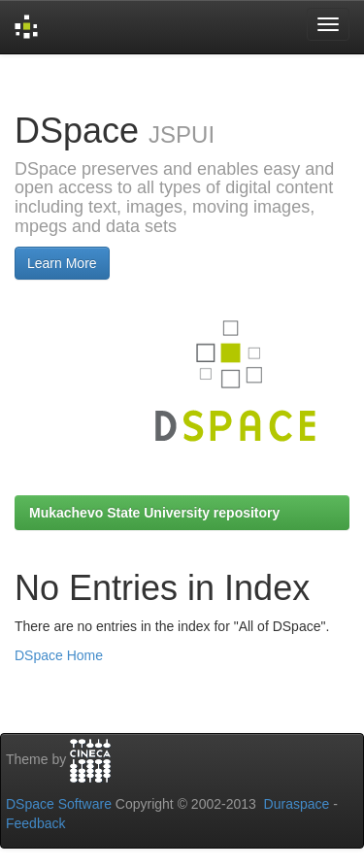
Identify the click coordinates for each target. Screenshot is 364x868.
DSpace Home (59, 655)
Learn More (62, 263)
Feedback (35, 823)
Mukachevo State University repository (154, 513)
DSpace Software (59, 804)
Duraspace (297, 804)
